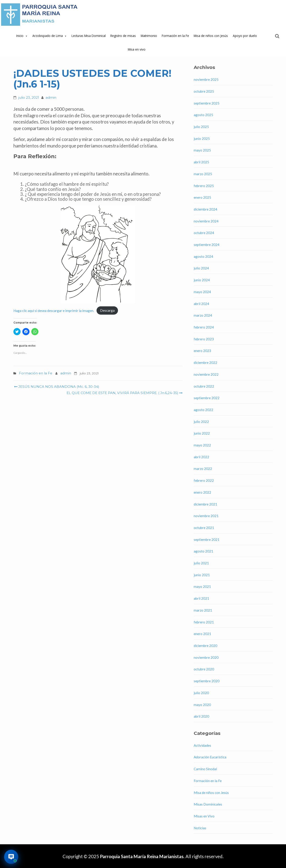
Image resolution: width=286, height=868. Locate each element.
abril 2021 (201, 598)
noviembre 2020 (206, 657)
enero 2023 (202, 351)
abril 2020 (201, 716)
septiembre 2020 (207, 681)
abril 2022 (201, 457)
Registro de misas (123, 36)
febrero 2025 (204, 186)
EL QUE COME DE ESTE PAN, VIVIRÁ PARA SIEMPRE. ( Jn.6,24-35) (124, 393)
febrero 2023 (204, 339)
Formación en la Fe (175, 36)
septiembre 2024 (207, 245)
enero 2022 (202, 492)
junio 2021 (202, 575)
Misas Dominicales (208, 804)
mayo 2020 (202, 705)
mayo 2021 (202, 586)
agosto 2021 (203, 551)
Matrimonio (149, 36)
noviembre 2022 (206, 374)
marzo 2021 (203, 610)
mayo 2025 (202, 150)
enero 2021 (202, 634)
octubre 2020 (204, 669)
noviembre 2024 (206, 221)
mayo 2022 (202, 445)
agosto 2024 (203, 256)
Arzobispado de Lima (48, 36)
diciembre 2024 (205, 209)
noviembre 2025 (206, 79)
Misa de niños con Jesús (211, 36)
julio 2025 (201, 127)
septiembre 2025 (207, 103)
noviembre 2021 (206, 516)
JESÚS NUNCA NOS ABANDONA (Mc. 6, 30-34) (57, 387)
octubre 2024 (204, 233)
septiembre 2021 (207, 540)
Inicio (20, 36)
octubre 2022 (204, 386)
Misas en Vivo (204, 816)
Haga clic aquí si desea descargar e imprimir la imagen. (54, 310)
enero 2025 (202, 197)
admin (51, 97)
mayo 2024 (202, 292)
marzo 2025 (203, 174)
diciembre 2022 (205, 363)
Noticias (200, 828)
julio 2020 (201, 693)
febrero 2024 (204, 327)
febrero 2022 (204, 480)
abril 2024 (201, 304)
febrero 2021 (204, 622)
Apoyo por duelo (245, 36)
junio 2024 (202, 280)
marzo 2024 (203, 315)
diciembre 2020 (205, 646)
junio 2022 (202, 433)
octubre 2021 (204, 528)
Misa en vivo (137, 49)
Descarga (107, 310)
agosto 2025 (203, 115)
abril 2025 (201, 162)
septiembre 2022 (207, 398)
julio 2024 (201, 268)
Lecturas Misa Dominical (89, 36)
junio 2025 (202, 139)
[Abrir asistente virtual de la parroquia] (11, 857)
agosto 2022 (203, 410)
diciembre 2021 (205, 504)
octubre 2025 (204, 91)
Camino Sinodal (205, 769)
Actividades (202, 745)
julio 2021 (201, 563)
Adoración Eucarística (210, 757)
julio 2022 (201, 422)
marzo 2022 (203, 469)
